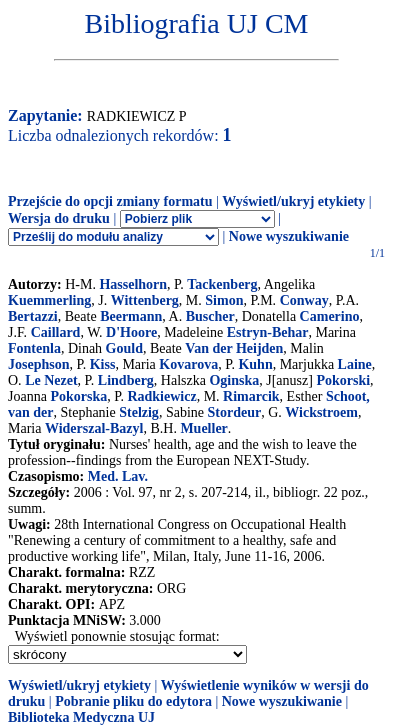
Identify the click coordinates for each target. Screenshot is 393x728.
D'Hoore (131, 332)
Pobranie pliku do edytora (133, 701)
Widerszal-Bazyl (94, 428)
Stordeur (234, 412)
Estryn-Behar (268, 332)
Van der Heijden (234, 348)
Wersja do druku (59, 218)
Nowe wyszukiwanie (289, 236)
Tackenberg (222, 284)
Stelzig (139, 412)
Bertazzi (33, 316)
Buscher (210, 316)
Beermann (131, 316)
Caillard (56, 332)
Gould (124, 348)
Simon (224, 300)
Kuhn (255, 364)
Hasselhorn (133, 284)
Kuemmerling (49, 300)
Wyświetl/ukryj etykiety (293, 201)
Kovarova (188, 364)
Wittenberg (145, 300)
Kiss (103, 364)
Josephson (38, 364)
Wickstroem (321, 412)
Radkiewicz (161, 396)
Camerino (330, 316)
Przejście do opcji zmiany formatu (110, 201)
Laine (355, 364)
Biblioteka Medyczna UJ (81, 717)
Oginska (234, 380)
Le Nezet (51, 380)
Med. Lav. (118, 476)
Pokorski (343, 380)
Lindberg (126, 380)
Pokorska (78, 396)
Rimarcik (251, 396)
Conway (304, 300)
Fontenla (34, 348)
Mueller (203, 428)
